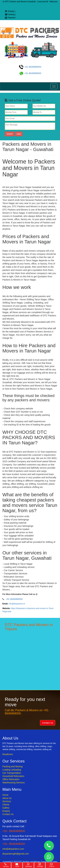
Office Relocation (11, 779)
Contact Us (8, 814)
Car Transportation (12, 773)
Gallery (6, 808)
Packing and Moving (12, 766)
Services (7, 801)
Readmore (8, 754)
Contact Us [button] (48, 723)
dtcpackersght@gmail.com (16, 854)
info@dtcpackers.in (17, 604)
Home (5, 795)
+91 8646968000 (30, 67)
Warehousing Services (14, 783)
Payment (10, 18)
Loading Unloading (12, 770)
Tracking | (10, 14)
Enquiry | (10, 11)
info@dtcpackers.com (13, 849)
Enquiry (6, 811)
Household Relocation (13, 776)
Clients (6, 805)
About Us (7, 798)
